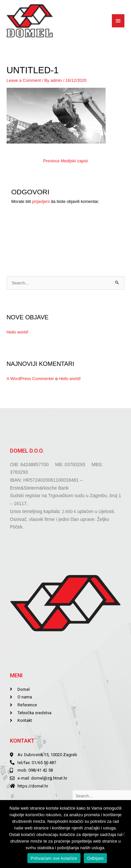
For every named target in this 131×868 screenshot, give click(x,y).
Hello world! (18, 332)
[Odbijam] (123, 834)
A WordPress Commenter (30, 379)
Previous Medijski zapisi (65, 161)
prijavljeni (41, 201)
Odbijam (95, 858)
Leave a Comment (24, 80)
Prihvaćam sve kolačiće (54, 858)
